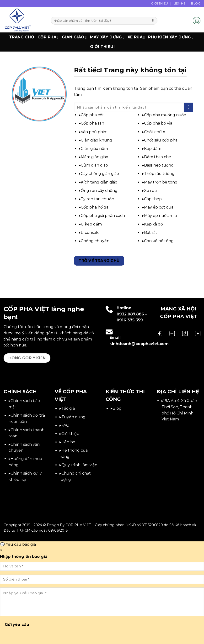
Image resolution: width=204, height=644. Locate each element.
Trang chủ (22, 37)
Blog (196, 3)
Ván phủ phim (94, 132)
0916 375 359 (130, 320)
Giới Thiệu (160, 3)
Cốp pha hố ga (95, 207)
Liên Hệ (180, 3)
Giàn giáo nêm (94, 149)
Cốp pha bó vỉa (158, 123)
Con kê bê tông (159, 241)
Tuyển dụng (73, 417)
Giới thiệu (103, 47)
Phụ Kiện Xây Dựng (171, 37)
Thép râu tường (159, 174)
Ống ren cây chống (99, 191)
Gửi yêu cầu (17, 625)
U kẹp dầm (91, 224)
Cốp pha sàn (92, 123)
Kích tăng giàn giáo (99, 182)
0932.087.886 (130, 314)
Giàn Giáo (74, 37)
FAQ (65, 425)
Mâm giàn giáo (94, 157)
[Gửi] (153, 21)
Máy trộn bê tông (161, 182)
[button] (187, 21)
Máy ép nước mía (160, 216)
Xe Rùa (136, 37)
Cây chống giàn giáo (100, 174)
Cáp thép (153, 199)
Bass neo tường (159, 165)
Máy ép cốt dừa (159, 207)
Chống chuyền (95, 241)
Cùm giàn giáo (94, 165)
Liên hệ (68, 442)
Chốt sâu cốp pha (161, 140)
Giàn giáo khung (97, 140)
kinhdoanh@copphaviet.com (139, 344)
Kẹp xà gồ (153, 224)
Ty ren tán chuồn (97, 199)
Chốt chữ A (155, 132)
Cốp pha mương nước (165, 115)
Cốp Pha (48, 37)
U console (90, 233)
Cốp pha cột (92, 115)
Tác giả (68, 408)
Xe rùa (150, 191)
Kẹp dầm (153, 149)
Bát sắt (151, 233)
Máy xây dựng (107, 37)
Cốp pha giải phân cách (103, 216)
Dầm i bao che (158, 157)
